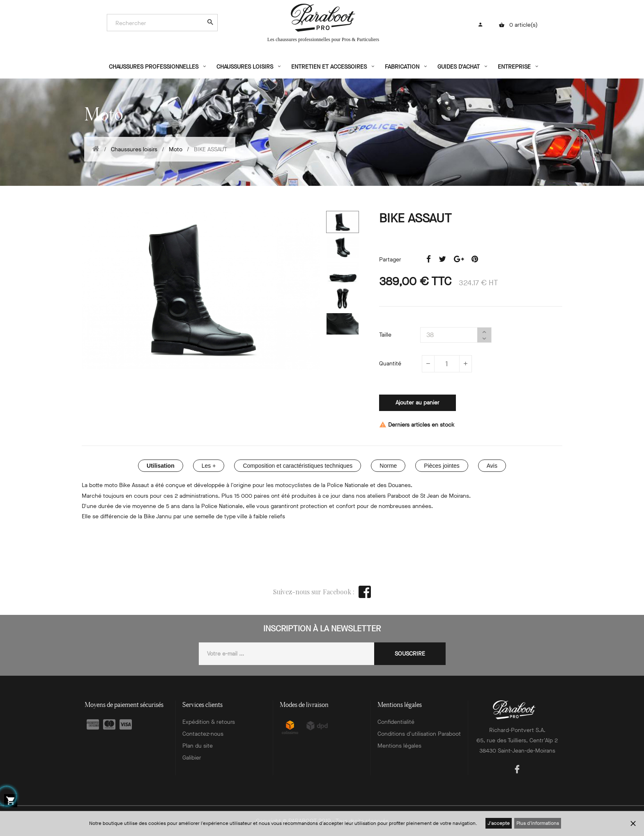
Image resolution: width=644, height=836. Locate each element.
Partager (429, 260)
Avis (492, 466)
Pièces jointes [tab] (442, 466)
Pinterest (475, 260)
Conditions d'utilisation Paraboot (419, 734)
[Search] (158, 23)
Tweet (442, 260)
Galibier (192, 758)
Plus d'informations (538, 823)
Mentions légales (399, 746)
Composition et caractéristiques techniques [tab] (298, 466)
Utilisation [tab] (161, 466)
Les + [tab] (209, 466)
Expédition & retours (209, 722)
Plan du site (198, 746)
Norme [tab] (388, 466)
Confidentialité (396, 722)
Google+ (459, 260)
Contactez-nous (203, 734)
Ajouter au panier (417, 403)
